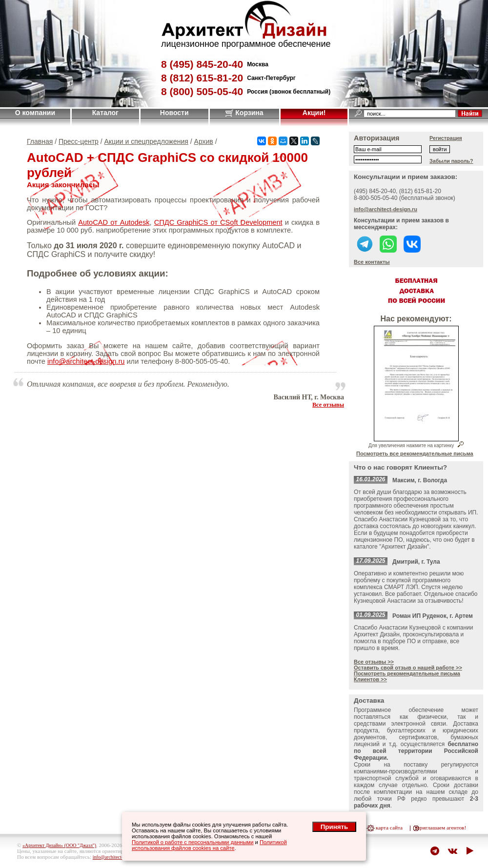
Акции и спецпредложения (146, 141)
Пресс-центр (79, 141)
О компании (35, 113)
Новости (174, 113)
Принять (334, 827)
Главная (40, 141)
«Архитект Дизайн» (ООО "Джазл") (59, 845)
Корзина (244, 113)
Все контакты (372, 262)
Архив (204, 141)
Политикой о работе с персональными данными (193, 842)
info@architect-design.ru (86, 361)
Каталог (105, 113)
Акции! (314, 113)
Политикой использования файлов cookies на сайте (209, 845)
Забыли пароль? (451, 161)
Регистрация (446, 138)
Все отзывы (328, 405)
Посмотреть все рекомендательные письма (415, 454)
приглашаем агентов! (441, 828)
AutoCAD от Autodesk (114, 222)
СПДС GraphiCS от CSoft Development (218, 222)
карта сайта (389, 828)
